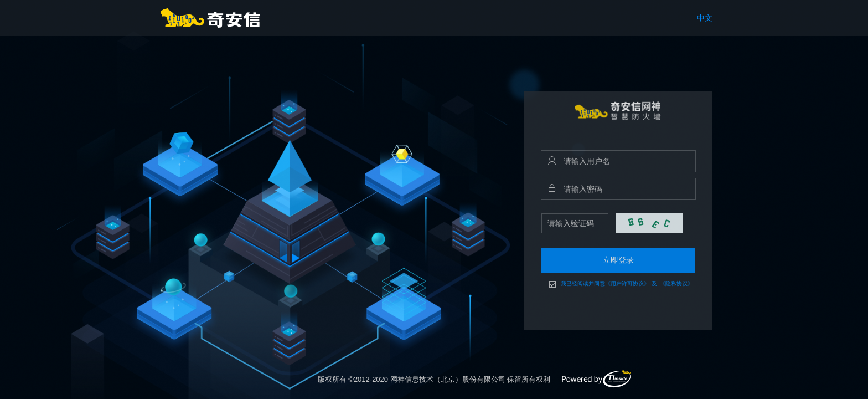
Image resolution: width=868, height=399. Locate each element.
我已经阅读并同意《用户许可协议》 (605, 284)
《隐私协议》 (676, 284)
